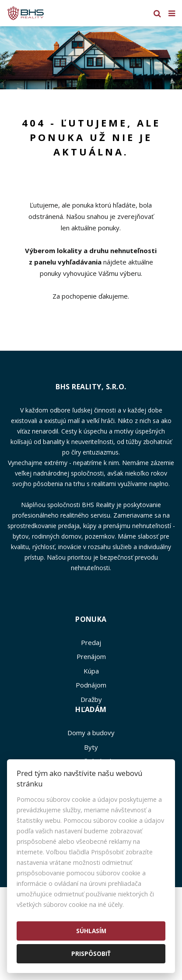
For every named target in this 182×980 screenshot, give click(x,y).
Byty (91, 747)
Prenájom (91, 656)
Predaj (91, 642)
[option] (91, 58)
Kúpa (91, 671)
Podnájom (91, 685)
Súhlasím (91, 931)
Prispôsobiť (91, 954)
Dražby (91, 699)
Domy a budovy (91, 733)
